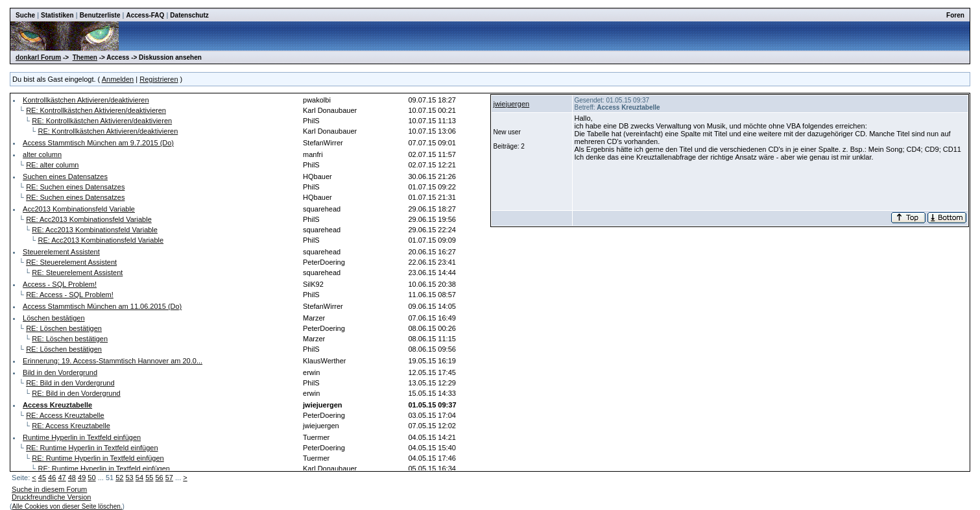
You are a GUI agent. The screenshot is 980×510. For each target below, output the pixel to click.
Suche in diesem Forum (49, 489)
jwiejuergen (511, 104)
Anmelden (118, 79)
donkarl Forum (38, 57)
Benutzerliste (100, 15)
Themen (85, 57)
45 (42, 478)
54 (139, 478)
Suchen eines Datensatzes (65, 176)
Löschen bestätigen (54, 318)
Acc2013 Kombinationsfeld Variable (79, 209)
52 (119, 478)
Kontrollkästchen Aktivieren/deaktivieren (86, 100)
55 (149, 478)
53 (130, 478)
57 (169, 478)
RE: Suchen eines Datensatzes (75, 187)
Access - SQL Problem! (60, 284)
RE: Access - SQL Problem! (70, 295)
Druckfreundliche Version (51, 497)
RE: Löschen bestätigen (64, 328)
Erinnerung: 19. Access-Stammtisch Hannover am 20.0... (113, 361)
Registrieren (159, 79)
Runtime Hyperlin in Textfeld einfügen (82, 437)
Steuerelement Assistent (61, 252)
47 (62, 478)
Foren (955, 15)
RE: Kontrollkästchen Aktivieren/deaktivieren (96, 110)
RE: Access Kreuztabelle (65, 415)
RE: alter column (52, 165)
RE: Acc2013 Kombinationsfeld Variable (89, 219)
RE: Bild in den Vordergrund (70, 383)
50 (91, 478)
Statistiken (57, 15)
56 (159, 478)
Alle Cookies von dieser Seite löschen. (67, 506)
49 (82, 478)
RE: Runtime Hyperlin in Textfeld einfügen (92, 448)
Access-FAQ (145, 15)
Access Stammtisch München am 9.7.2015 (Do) (98, 143)
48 (72, 478)
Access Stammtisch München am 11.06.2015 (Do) (102, 306)
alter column (42, 154)
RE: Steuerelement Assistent (71, 262)
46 (52, 478)
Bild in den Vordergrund (60, 372)
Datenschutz (189, 15)
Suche (25, 15)
